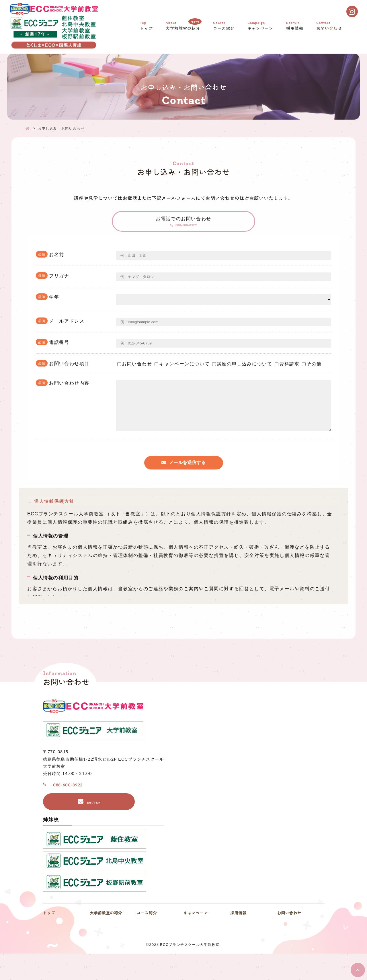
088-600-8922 (188, 233)
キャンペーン (261, 28)
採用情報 (295, 28)
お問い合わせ (330, 28)
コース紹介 (225, 28)
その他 (312, 375)
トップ (147, 28)
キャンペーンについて (182, 375)
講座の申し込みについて (242, 375)
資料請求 (287, 375)
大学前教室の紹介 (184, 27)
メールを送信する (187, 482)
